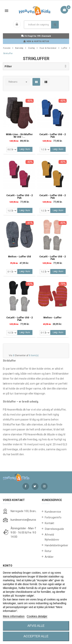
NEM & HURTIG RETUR (36, 41)
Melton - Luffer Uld (19, 257)
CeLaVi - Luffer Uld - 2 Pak (53, 136)
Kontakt (49, 523)
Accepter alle (36, 636)
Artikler (49, 557)
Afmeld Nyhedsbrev (52, 537)
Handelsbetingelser (56, 545)
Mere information (14, 616)
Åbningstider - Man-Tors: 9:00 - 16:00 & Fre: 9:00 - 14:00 (26, 533)
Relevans (13, 82)
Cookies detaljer (37, 616)
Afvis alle (36, 626)
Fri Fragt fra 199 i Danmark (36, 36)
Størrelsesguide (54, 529)
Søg (55, 25)
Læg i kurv (25, 149)
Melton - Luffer (53, 318)
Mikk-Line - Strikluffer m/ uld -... (19, 136)
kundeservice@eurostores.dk (28, 520)
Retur (48, 551)
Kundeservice (53, 512)
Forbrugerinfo (53, 517)
